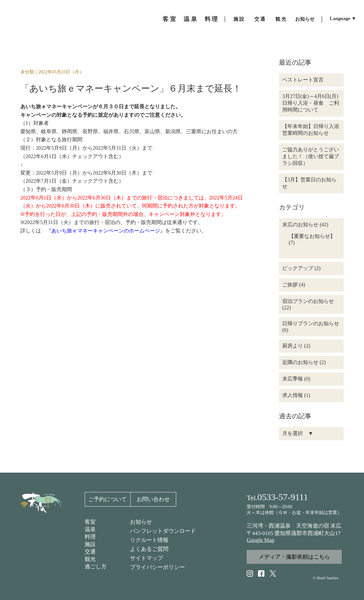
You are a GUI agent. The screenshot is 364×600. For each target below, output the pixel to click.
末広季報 (293, 379)
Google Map (260, 540)
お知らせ (305, 19)
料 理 (211, 19)
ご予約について (107, 499)
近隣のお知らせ (300, 362)
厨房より (293, 346)
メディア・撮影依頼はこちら (294, 557)
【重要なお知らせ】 (312, 236)
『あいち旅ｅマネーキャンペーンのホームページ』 (106, 231)
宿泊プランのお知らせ (308, 301)
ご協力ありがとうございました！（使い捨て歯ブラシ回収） (311, 156)
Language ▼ (343, 19)
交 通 (260, 19)
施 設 (239, 19)
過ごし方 (96, 567)
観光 (90, 559)
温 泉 (190, 19)
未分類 (27, 72)
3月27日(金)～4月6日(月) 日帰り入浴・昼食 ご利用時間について (313, 103)
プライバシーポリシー (157, 567)
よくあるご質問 (149, 549)
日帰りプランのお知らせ (311, 323)
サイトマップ (146, 558)
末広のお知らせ (300, 225)
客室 (90, 522)
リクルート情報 (149, 540)
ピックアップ (298, 268)
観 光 (281, 19)
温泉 (90, 529)
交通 (90, 552)
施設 (90, 544)
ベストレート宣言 (303, 80)
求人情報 (293, 395)
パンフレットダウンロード (163, 531)
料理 (90, 537)
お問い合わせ (153, 499)
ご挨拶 (290, 285)
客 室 (169, 19)
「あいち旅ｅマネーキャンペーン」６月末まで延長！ (131, 88)
